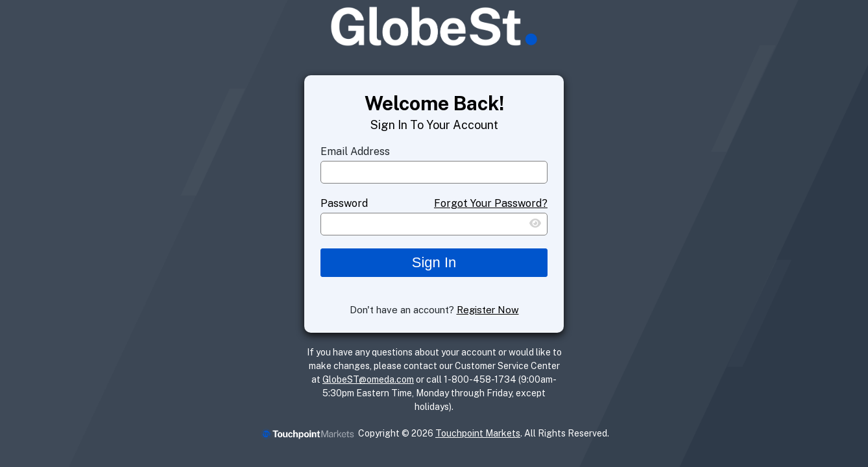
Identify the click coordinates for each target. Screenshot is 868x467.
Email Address (355, 151)
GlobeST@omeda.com (368, 379)
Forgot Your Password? (491, 203)
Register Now (488, 310)
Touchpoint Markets (478, 433)
